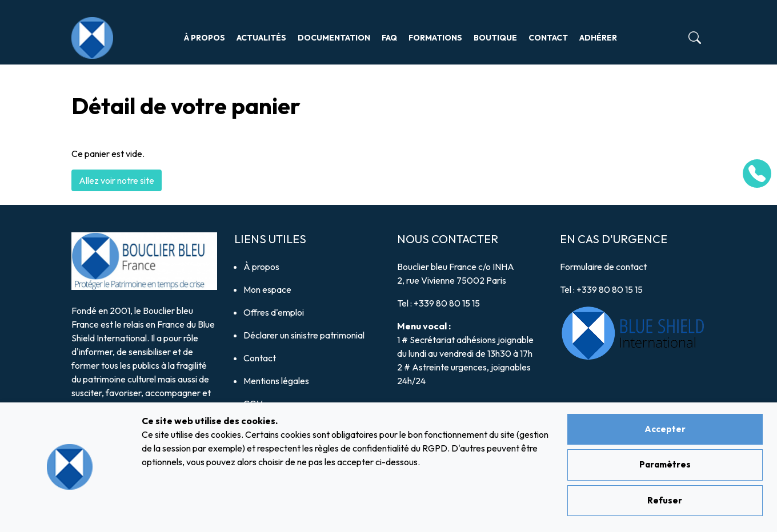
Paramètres (665, 464)
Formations (435, 38)
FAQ (389, 38)
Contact (548, 38)
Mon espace (267, 289)
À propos (205, 38)
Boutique (495, 38)
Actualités (261, 38)
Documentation (334, 38)
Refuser (665, 500)
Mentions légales (276, 381)
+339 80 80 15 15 (447, 303)
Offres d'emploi (274, 312)
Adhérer (598, 38)
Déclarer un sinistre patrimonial (304, 335)
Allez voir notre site (117, 180)
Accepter (665, 429)
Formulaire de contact (603, 267)
